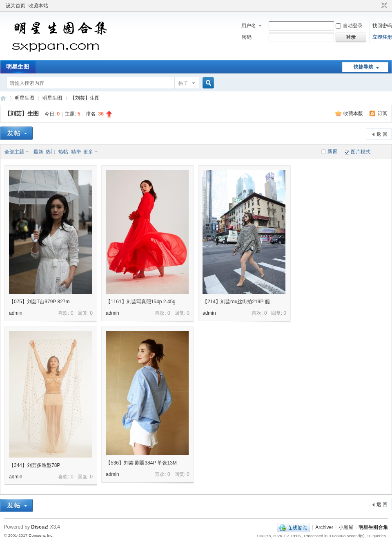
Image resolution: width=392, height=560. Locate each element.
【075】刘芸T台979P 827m (39, 302)
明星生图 (18, 67)
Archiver (324, 527)
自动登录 (349, 26)
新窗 (332, 151)
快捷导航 (363, 67)
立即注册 (382, 37)
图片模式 (361, 152)
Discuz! (40, 527)
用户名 (249, 26)
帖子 (183, 83)
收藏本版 (354, 113)
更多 (88, 152)
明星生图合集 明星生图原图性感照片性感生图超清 (3, 98)
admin (16, 313)
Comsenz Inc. (41, 535)
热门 (51, 152)
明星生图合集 (373, 527)
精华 (76, 152)
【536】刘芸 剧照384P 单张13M (141, 463)
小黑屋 (346, 527)
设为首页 (16, 6)
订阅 (383, 113)
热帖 (63, 152)
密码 (247, 37)
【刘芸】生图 (85, 98)
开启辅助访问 (376, 6)
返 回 (382, 134)
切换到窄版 (383, 6)
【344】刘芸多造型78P (35, 465)
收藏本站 (38, 6)
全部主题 (14, 152)
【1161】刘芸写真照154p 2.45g (141, 302)
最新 (38, 152)
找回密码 (382, 26)
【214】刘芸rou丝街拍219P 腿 (236, 302)
